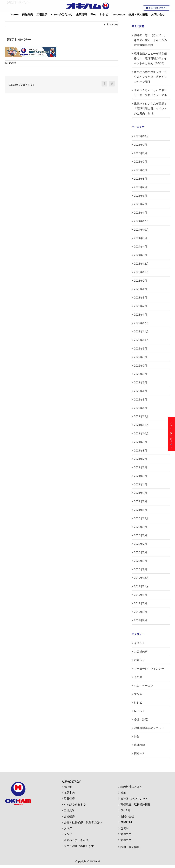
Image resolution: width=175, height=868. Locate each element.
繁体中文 (126, 834)
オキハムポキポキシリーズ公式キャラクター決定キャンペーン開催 (150, 77)
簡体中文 (126, 840)
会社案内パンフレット (134, 799)
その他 (138, 677)
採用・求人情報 (130, 847)
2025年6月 (141, 170)
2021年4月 (141, 484)
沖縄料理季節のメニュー (149, 728)
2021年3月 (141, 493)
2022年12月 (141, 323)
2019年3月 (141, 612)
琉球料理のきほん (131, 787)
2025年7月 (141, 162)
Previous (113, 24)
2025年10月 (141, 136)
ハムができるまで (75, 804)
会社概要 (69, 816)
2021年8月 (141, 450)
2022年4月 (141, 391)
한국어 (125, 828)
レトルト (139, 711)
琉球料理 (139, 745)
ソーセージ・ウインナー (149, 668)
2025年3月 (141, 196)
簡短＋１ (139, 753)
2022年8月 (141, 357)
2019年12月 (141, 578)
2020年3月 (141, 569)
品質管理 (69, 799)
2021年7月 (141, 459)
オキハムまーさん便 (76, 840)
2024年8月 (141, 238)
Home (68, 787)
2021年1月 (141, 510)
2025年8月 (141, 153)
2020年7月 (141, 544)
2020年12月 (141, 518)
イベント (139, 643)
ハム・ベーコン (144, 685)
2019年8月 (141, 595)
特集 (137, 736)
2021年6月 (141, 467)
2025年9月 (141, 145)
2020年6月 (141, 552)
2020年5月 (141, 561)
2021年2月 (141, 501)
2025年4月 (141, 187)
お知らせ (139, 660)
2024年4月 (141, 246)
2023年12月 (141, 264)
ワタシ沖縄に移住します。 (80, 846)
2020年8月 (141, 535)
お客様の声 (141, 652)
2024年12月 (141, 221)
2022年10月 (141, 340)
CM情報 (125, 810)
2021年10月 (141, 433)
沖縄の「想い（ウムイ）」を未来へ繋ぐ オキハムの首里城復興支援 (150, 40)
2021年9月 (141, 442)
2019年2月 (141, 620)
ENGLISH (126, 822)
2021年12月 (141, 416)
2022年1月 (141, 408)
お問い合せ (127, 816)
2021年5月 (141, 476)
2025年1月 (141, 213)
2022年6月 (141, 374)
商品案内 (69, 793)
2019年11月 (141, 586)
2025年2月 (141, 204)
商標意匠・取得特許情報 (136, 804)
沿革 (123, 793)
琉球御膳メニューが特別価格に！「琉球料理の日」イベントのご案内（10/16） (150, 59)
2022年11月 (141, 331)
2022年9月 (141, 348)
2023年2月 (141, 306)
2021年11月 (141, 425)
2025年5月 (141, 179)
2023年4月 (141, 289)
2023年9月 (141, 281)
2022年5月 (141, 382)
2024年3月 (141, 255)
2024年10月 (141, 230)
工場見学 (69, 810)
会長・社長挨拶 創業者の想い (83, 822)
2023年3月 (141, 297)
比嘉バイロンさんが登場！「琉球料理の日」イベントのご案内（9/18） (150, 108)
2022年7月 (141, 366)
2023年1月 (141, 315)
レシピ (138, 702)
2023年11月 (141, 272)
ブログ (68, 828)
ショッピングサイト (156, 8)
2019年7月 (141, 603)
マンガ (138, 694)
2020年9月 (141, 527)
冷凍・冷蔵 (141, 719)
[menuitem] (15, 14)
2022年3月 (141, 399)
